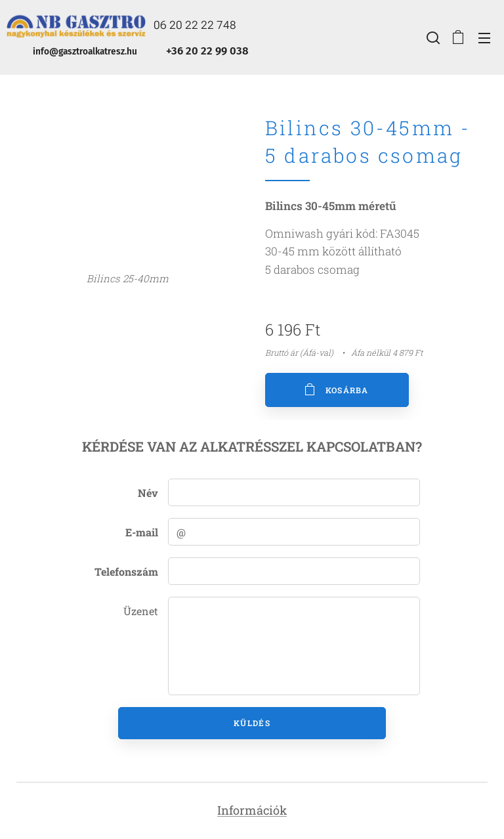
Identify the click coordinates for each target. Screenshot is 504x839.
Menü (484, 38)
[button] (432, 37)
